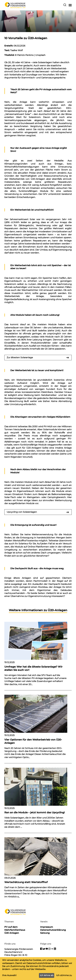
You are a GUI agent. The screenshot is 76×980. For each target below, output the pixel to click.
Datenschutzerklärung (53, 930)
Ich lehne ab (47, 975)
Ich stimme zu (64, 975)
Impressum (47, 927)
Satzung (45, 933)
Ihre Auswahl (9, 975)
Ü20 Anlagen (12, 933)
